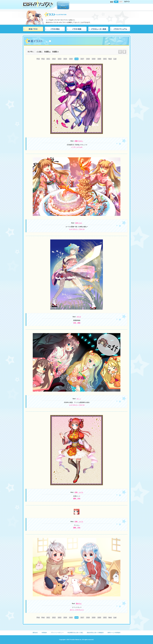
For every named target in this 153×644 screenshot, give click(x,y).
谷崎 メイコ (79, 492)
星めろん (79, 604)
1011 (48, 59)
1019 (94, 59)
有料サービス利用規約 (114, 633)
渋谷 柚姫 (77, 323)
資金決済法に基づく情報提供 (95, 633)
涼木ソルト (79, 223)
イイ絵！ (40, 52)
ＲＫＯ (79, 317)
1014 (65, 59)
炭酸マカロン (79, 141)
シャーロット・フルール (77, 229)
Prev (43, 59)
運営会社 (35, 633)
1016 (76, 59)
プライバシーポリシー (57, 633)
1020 (99, 59)
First (38, 59)
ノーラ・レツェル (77, 147)
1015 (71, 59)
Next (110, 59)
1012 (54, 59)
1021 (105, 59)
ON (116, 2)
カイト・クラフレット (77, 610)
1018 (88, 59)
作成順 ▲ (47, 52)
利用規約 (44, 633)
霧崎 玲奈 (77, 499)
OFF (121, 2)
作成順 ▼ (55, 52)
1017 (82, 59)
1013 (60, 59)
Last (115, 59)
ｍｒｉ (79, 399)
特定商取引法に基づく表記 (75, 633)
